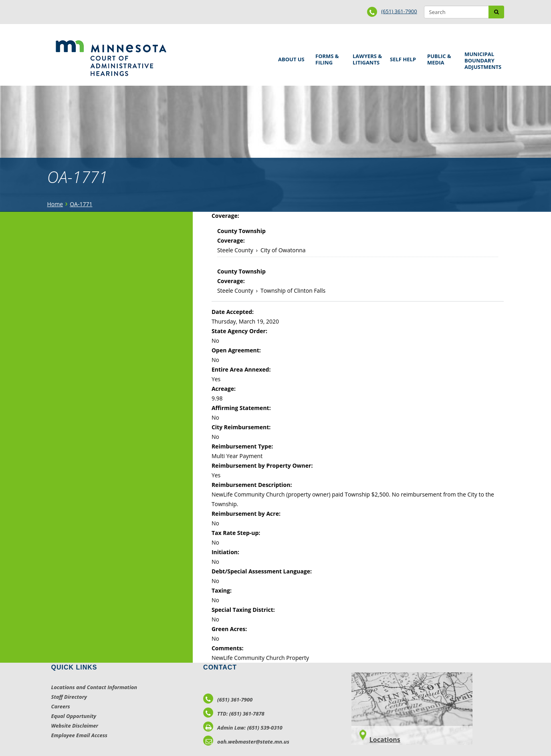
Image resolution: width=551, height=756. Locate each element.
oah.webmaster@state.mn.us (246, 742)
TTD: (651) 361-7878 (234, 714)
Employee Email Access (80, 735)
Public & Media (440, 58)
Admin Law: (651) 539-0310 (243, 728)
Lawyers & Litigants (366, 58)
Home (55, 204)
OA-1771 (81, 204)
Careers (61, 706)
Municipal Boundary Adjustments (481, 60)
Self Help (402, 57)
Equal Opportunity (74, 716)
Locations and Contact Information (94, 687)
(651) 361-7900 (399, 11)
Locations (385, 740)
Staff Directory (69, 697)
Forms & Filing (328, 58)
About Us (290, 57)
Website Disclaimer (75, 726)
